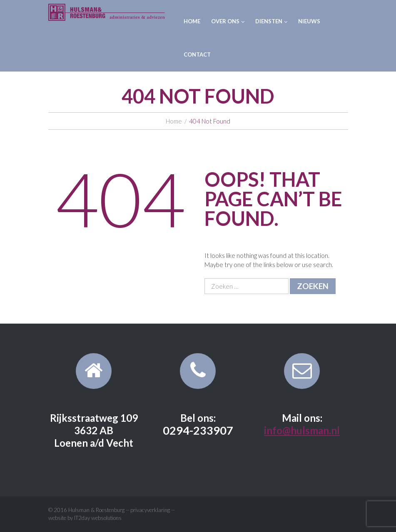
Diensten (271, 21)
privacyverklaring (150, 510)
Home (192, 21)
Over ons (228, 21)
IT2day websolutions (98, 518)
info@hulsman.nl (302, 430)
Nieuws (309, 21)
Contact (197, 54)
